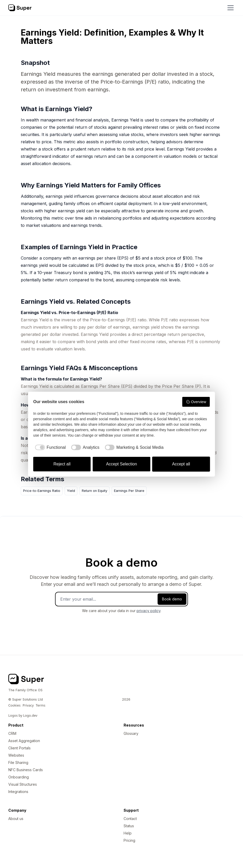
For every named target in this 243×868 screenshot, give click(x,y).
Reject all (62, 464)
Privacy (28, 705)
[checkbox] (49, 447)
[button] (230, 8)
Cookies (14, 705)
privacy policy (148, 611)
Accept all (181, 464)
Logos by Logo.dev (23, 715)
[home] (20, 8)
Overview (196, 402)
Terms (41, 705)
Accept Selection (121, 464)
